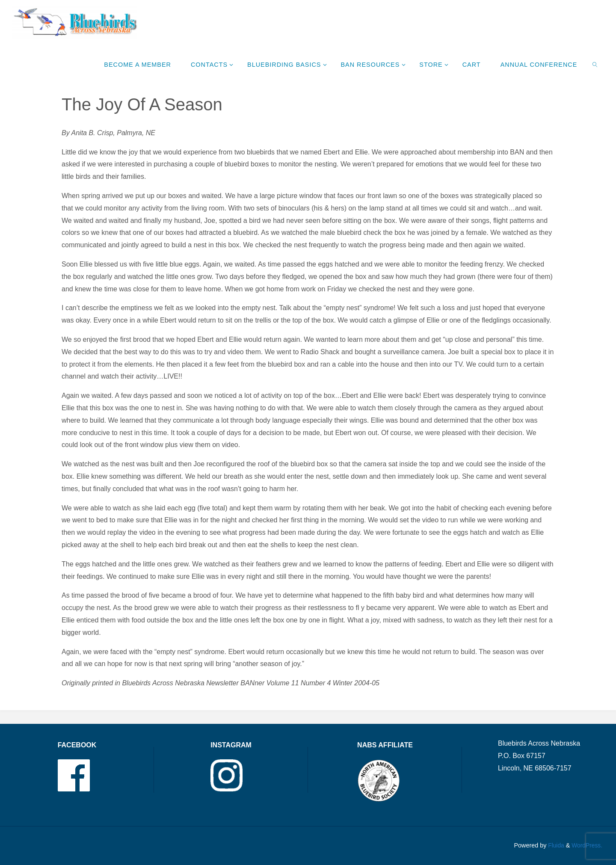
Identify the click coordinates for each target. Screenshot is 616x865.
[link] (595, 64)
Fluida (553, 845)
